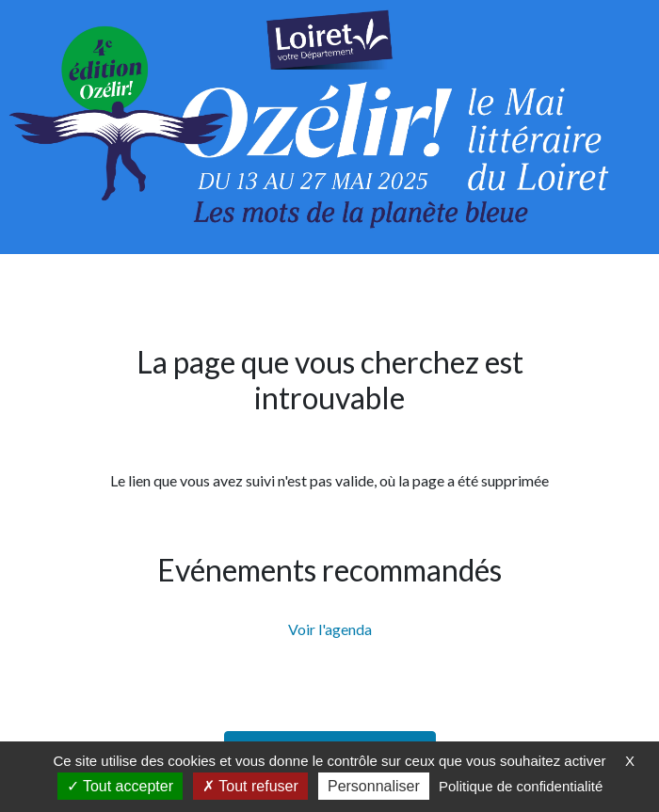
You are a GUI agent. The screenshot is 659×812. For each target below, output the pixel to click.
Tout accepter (120, 786)
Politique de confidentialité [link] (521, 786)
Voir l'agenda (330, 629)
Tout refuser (250, 786)
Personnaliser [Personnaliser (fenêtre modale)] (374, 786)
